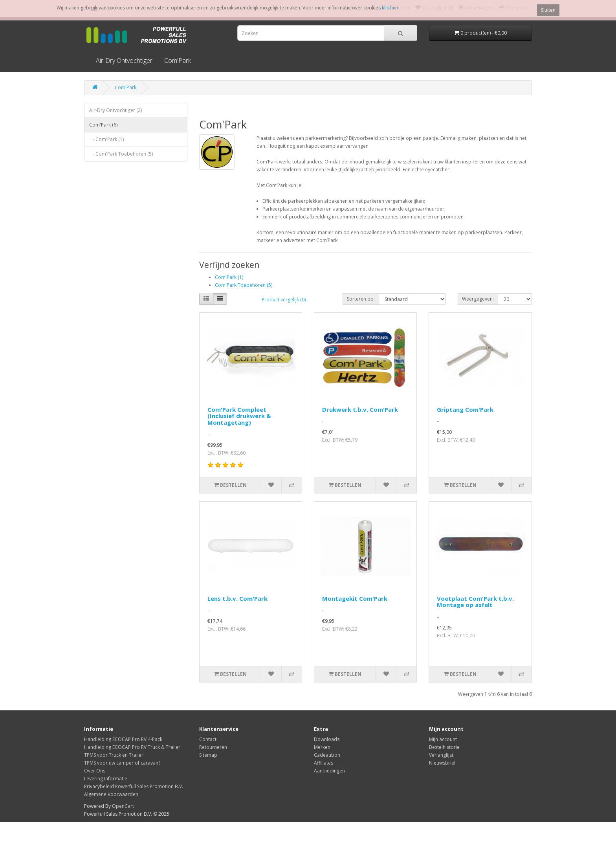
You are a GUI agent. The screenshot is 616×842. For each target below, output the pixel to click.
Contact (208, 739)
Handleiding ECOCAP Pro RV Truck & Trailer (132, 747)
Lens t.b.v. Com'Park (237, 598)
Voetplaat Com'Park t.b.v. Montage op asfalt (475, 602)
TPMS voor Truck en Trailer (114, 755)
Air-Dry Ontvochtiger (124, 61)
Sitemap (208, 755)
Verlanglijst (441, 755)
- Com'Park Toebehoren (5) (121, 154)
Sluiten (548, 10)
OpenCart (123, 806)
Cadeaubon (327, 755)
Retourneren (213, 747)
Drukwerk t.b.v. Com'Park (360, 409)
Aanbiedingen (329, 771)
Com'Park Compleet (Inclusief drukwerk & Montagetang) (239, 416)
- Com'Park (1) (106, 139)
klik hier (390, 8)
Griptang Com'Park (465, 409)
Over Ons (95, 771)
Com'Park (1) (229, 277)
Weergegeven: (478, 299)
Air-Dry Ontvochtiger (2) (115, 110)
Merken (322, 747)
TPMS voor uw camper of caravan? (122, 763)
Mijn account (443, 739)
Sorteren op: (361, 299)
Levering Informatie (106, 779)
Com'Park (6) (103, 125)
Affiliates (324, 763)
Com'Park (178, 61)
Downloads (327, 739)
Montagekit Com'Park (355, 598)
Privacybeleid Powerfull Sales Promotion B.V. (134, 786)
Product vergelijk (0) (284, 300)
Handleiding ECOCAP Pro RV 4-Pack (123, 739)
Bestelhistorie (444, 747)
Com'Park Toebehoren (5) (244, 285)
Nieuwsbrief (442, 763)
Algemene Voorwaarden (111, 794)
